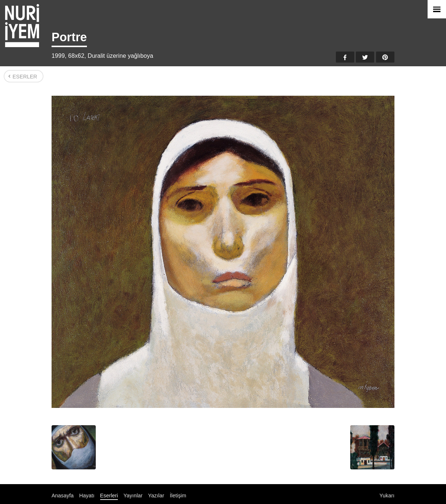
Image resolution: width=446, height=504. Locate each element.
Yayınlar (133, 496)
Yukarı (387, 496)
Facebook (345, 57)
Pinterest (385, 57)
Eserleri (109, 496)
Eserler (25, 77)
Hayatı (87, 496)
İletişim (178, 496)
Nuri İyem (22, 26)
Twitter (365, 57)
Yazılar (156, 496)
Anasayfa (63, 496)
